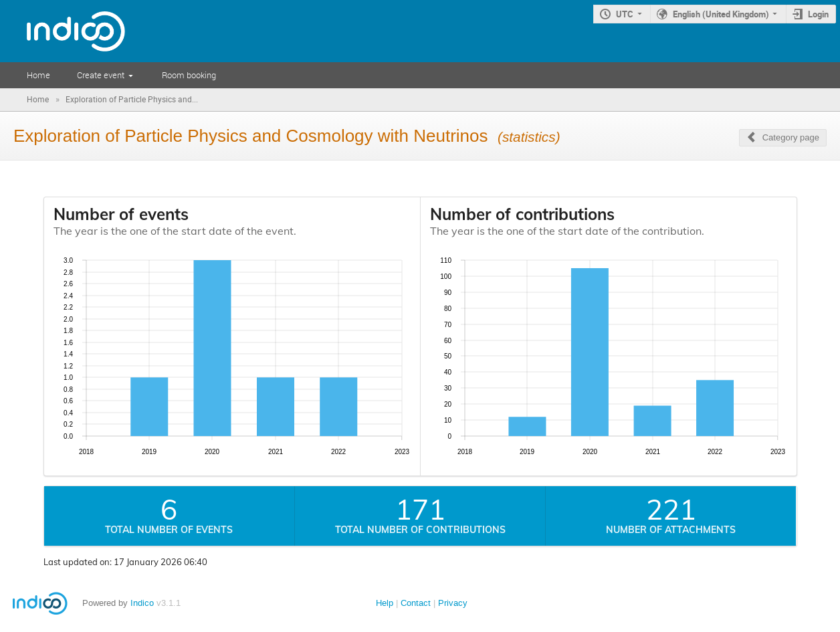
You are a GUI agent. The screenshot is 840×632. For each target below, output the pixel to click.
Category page (791, 137)
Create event (101, 75)
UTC (625, 14)
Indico (142, 603)
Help (385, 603)
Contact (416, 603)
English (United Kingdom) (721, 14)
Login (818, 14)
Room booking (189, 75)
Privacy (453, 603)
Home (38, 75)
